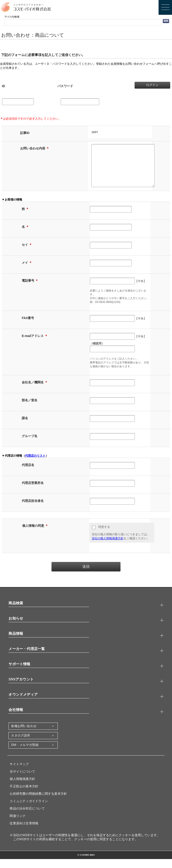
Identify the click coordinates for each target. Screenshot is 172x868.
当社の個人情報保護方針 (108, 547)
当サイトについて (22, 781)
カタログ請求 (20, 744)
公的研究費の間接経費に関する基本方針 (38, 803)
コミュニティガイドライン (29, 810)
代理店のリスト (35, 465)
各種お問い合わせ (24, 735)
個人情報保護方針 (22, 788)
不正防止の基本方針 (24, 795)
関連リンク (18, 825)
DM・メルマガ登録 (25, 754)
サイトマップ (19, 773)
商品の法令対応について (27, 817)
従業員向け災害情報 (24, 832)
